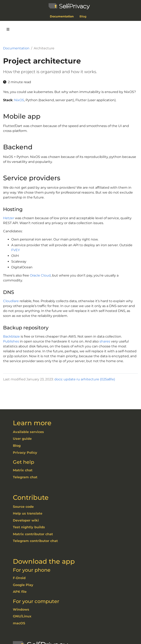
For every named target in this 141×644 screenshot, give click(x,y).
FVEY (16, 250)
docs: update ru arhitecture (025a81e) (85, 379)
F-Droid (19, 578)
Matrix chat (23, 470)
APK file (20, 592)
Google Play (23, 585)
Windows (21, 609)
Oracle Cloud (40, 275)
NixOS (19, 100)
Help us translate (28, 513)
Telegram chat (25, 477)
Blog (17, 446)
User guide (22, 439)
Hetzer (9, 218)
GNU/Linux (22, 616)
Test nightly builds (29, 527)
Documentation (16, 48)
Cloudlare (11, 301)
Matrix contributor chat (33, 534)
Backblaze (11, 336)
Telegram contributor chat (35, 541)
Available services (28, 432)
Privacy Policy (25, 453)
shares (105, 341)
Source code (23, 507)
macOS (19, 623)
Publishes (11, 341)
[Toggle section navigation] (8, 29)
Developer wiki (26, 520)
